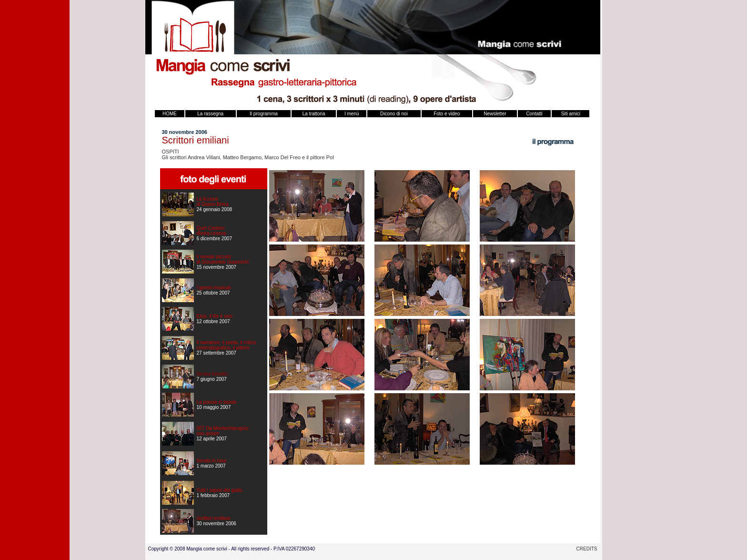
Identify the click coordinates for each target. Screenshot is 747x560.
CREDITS (587, 549)
